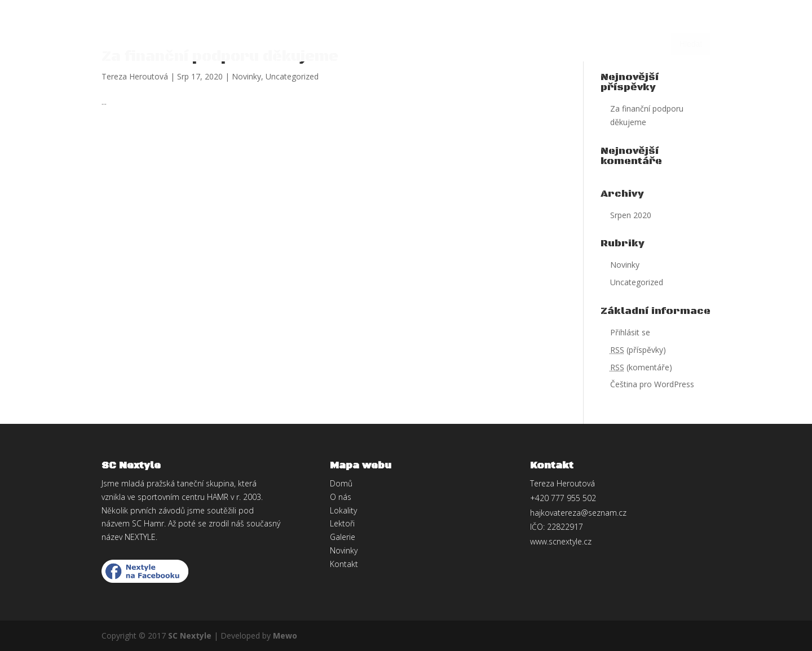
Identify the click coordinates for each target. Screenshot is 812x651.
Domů (176, 34)
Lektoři (334, 34)
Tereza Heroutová (135, 76)
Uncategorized (292, 76)
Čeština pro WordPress (652, 384)
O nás (219, 34)
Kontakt (637, 34)
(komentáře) (641, 367)
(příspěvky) (638, 350)
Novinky (521, 34)
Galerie (579, 34)
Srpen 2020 (631, 215)
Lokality (273, 34)
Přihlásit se (630, 332)
